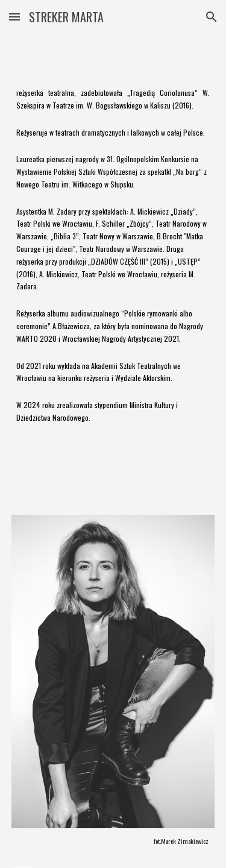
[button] (14, 17)
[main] (113, 267)
